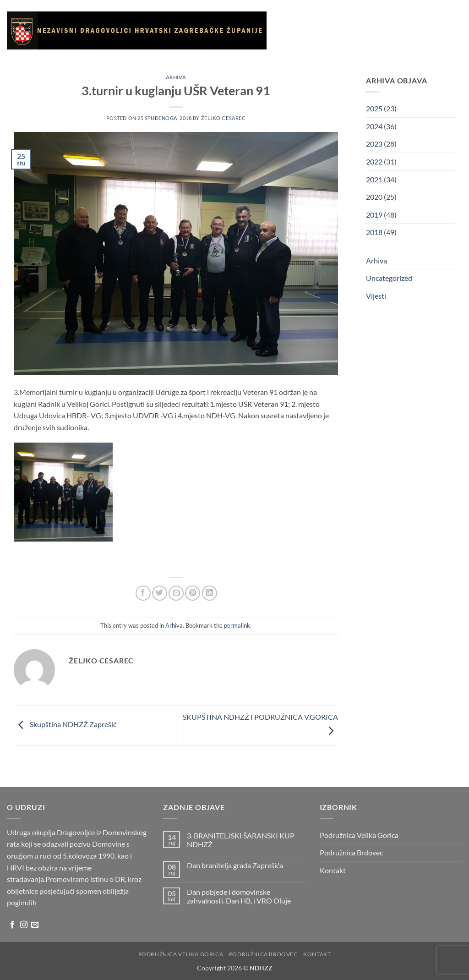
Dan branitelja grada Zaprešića (235, 865)
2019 (374, 215)
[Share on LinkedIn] (210, 593)
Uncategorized (389, 278)
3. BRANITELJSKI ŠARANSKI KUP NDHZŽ (241, 840)
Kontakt (386, 64)
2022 (374, 162)
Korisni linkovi (309, 64)
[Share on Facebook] (143, 593)
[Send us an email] (35, 925)
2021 (374, 179)
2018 (374, 232)
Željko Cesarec (224, 118)
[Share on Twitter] (160, 593)
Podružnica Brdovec (351, 852)
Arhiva (353, 64)
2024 (374, 126)
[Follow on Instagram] (24, 925)
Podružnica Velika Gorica (359, 835)
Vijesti (379, 21)
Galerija (410, 21)
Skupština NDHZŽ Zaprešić (65, 725)
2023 (374, 144)
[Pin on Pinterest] (193, 593)
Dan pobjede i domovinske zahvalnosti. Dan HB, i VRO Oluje (239, 896)
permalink (237, 625)
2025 (374, 108)
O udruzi (344, 21)
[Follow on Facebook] (12, 925)
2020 (374, 197)
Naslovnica (300, 21)
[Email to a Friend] (176, 593)
